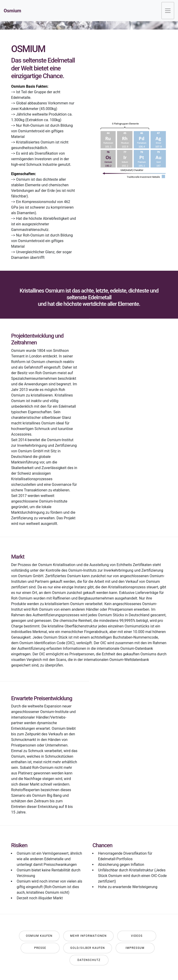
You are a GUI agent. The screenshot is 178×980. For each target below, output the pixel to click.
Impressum (135, 948)
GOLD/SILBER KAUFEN (87, 948)
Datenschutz (89, 960)
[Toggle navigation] (168, 11)
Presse (40, 948)
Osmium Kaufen (39, 936)
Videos (137, 936)
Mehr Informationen (89, 936)
